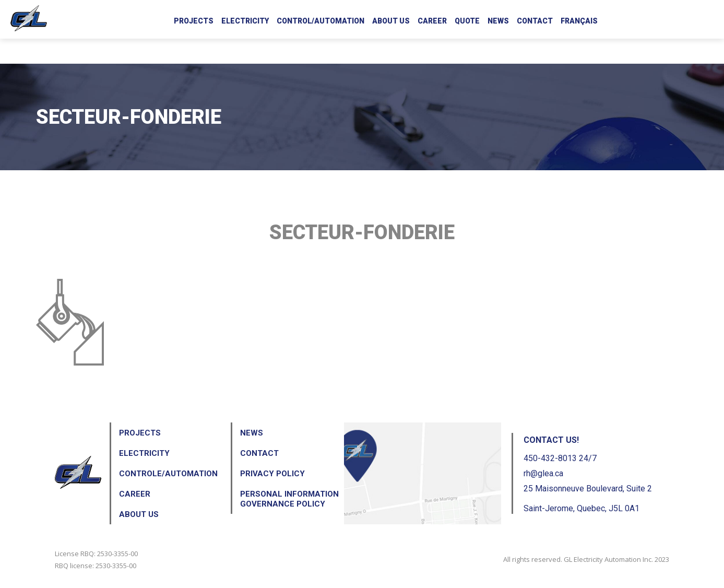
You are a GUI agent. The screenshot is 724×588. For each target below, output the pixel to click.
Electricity (245, 21)
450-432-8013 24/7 (560, 458)
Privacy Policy (272, 474)
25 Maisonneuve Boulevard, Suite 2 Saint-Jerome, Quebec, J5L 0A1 (588, 498)
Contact (535, 21)
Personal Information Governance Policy (289, 499)
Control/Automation (321, 21)
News (498, 21)
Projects (194, 21)
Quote (467, 21)
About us (391, 21)
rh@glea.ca (543, 473)
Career (432, 21)
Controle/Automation (168, 474)
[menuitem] (579, 19)
